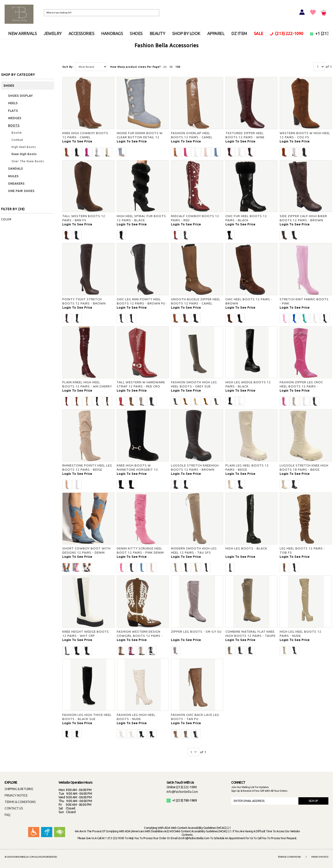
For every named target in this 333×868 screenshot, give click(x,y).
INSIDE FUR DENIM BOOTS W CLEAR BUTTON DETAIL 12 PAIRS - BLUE (140, 137)
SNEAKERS (16, 183)
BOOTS (14, 125)
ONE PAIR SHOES (21, 191)
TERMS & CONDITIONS (20, 802)
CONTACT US (14, 808)
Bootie (17, 133)
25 (165, 67)
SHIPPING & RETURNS (19, 789)
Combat (17, 140)
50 (171, 67)
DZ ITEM (239, 33)
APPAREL (216, 33)
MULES (13, 176)
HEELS (13, 103)
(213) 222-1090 (287, 33)
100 (178, 67)
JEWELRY (53, 33)
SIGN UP (313, 801)
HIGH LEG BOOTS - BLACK (246, 548)
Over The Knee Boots (28, 161)
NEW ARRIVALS (22, 33)
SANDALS (16, 168)
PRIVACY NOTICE (16, 795)
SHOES (136, 33)
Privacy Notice (320, 857)
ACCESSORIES (81, 33)
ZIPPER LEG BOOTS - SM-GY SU (196, 632)
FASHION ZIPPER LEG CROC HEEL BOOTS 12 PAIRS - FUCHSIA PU (301, 386)
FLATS (13, 111)
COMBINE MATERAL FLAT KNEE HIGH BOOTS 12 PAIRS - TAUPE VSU (250, 636)
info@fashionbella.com (182, 792)
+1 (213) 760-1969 (182, 800)
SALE (259, 33)
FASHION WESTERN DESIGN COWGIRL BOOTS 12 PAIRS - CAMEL (140, 636)
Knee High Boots (24, 154)
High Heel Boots (24, 147)
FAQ (7, 815)
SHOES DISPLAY (20, 96)
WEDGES (15, 118)
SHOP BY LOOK (186, 33)
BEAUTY (157, 33)
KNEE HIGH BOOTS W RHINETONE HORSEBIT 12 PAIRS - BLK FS (137, 469)
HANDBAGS (112, 33)
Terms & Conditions (289, 857)
